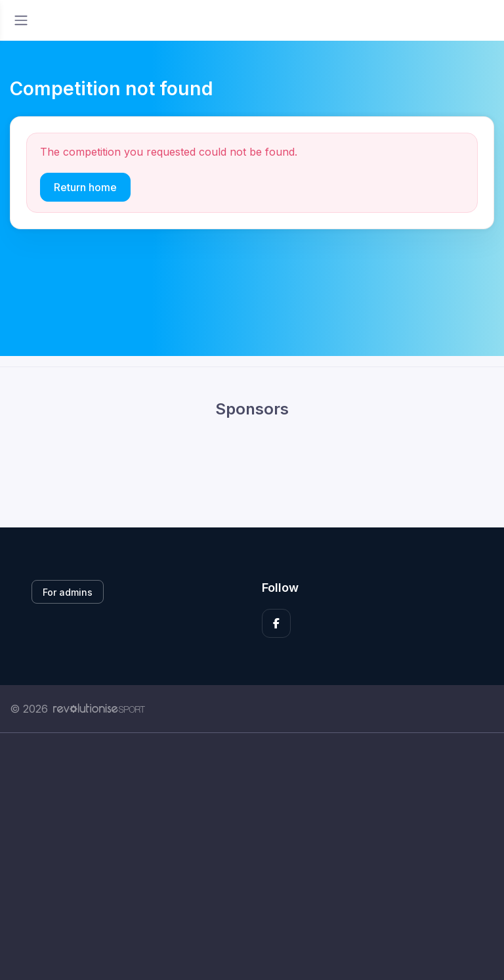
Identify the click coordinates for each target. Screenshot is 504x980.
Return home (85, 187)
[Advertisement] (252, 857)
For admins (68, 592)
